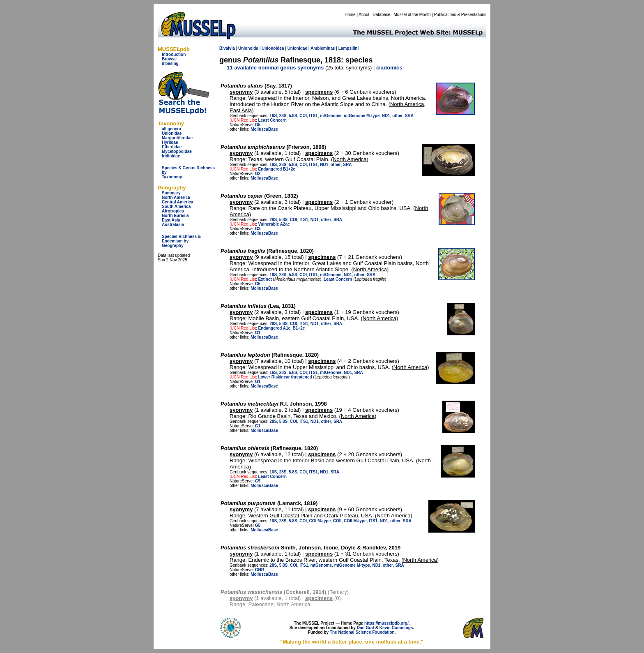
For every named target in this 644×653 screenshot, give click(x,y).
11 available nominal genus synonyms (275, 68)
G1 (258, 333)
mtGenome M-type (362, 116)
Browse (169, 59)
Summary (171, 193)
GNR (260, 570)
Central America (177, 202)
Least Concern (272, 120)
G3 (258, 229)
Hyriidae (170, 142)
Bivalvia (227, 48)
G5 (258, 125)
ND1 (386, 116)
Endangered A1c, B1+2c (281, 328)
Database (382, 15)
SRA (409, 116)
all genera (171, 129)
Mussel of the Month (412, 15)
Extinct (265, 279)
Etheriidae (172, 147)
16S (273, 116)
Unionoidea (273, 48)
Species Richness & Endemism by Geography (181, 241)
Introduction (174, 54)
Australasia (173, 225)
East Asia (171, 220)
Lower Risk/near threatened (285, 377)
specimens (319, 92)
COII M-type (355, 521)
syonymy (241, 92)
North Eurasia (175, 216)
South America (176, 207)
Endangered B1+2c (276, 169)
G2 (258, 174)
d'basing (170, 63)
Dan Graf (366, 628)
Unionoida (248, 48)
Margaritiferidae (177, 138)
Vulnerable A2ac (274, 224)
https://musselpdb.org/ (386, 623)
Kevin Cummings (396, 628)
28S (283, 116)
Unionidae (172, 133)
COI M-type (320, 521)
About (364, 15)
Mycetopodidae (177, 151)
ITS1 (314, 116)
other (397, 116)
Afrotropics (173, 211)
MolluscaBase (264, 129)
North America (176, 197)
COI (303, 116)
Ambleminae (323, 48)
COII (337, 521)
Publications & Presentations (460, 15)
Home (350, 15)
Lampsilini (348, 48)
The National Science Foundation (362, 632)
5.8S (293, 116)
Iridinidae (171, 156)
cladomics (389, 68)
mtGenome (331, 116)
